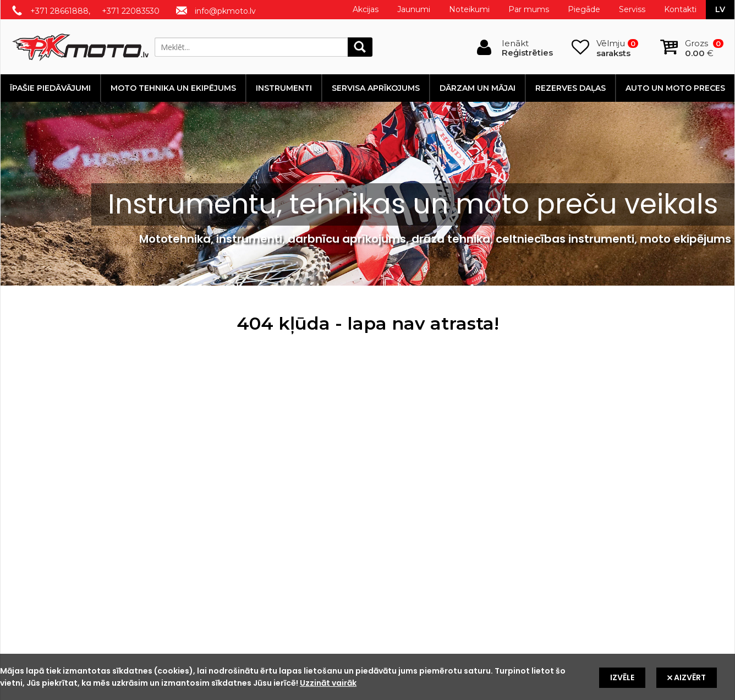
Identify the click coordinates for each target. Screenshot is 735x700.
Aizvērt (687, 677)
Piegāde (584, 9)
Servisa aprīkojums (376, 88)
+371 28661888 (59, 11)
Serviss (632, 9)
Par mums (529, 9)
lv (720, 9)
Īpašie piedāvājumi (50, 88)
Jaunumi (414, 9)
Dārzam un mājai (478, 88)
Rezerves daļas (571, 88)
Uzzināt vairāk (328, 683)
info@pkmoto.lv (225, 11)
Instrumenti (284, 88)
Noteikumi (469, 9)
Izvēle (622, 677)
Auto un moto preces (675, 88)
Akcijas (366, 9)
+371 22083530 (131, 11)
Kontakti (680, 9)
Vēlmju (617, 48)
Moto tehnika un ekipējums (173, 88)
